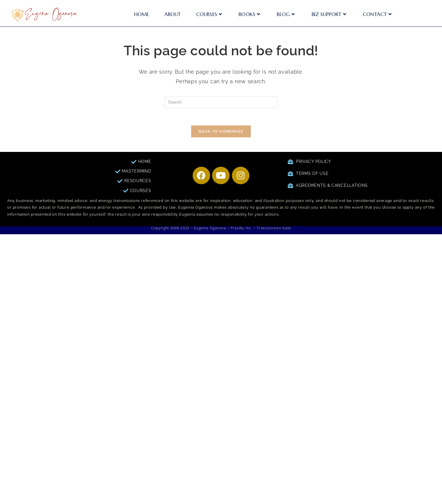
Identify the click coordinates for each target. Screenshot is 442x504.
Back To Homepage (221, 131)
